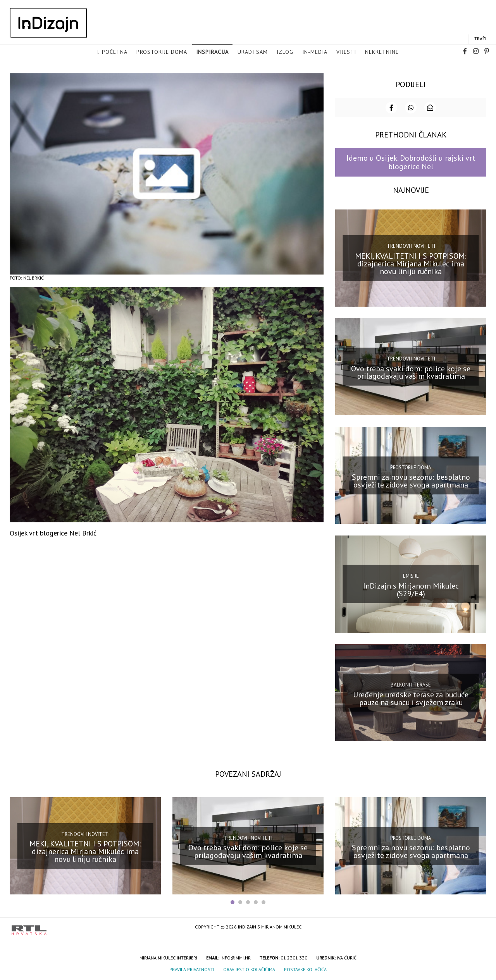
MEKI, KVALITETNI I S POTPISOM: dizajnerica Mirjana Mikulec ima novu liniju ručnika (411, 264)
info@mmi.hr (236, 958)
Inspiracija (212, 52)
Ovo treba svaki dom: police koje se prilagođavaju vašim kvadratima (411, 372)
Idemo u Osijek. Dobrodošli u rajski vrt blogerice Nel (411, 162)
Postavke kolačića (305, 970)
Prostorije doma (162, 52)
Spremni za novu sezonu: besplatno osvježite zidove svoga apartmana (411, 481)
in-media (315, 52)
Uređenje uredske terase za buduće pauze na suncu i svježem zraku (411, 699)
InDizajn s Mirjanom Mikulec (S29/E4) (411, 590)
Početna (115, 52)
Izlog (285, 52)
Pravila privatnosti (192, 970)
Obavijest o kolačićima (249, 970)
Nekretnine (382, 52)
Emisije (411, 576)
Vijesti (346, 52)
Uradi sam (253, 52)
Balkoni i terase (411, 685)
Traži (480, 39)
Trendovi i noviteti (411, 246)
